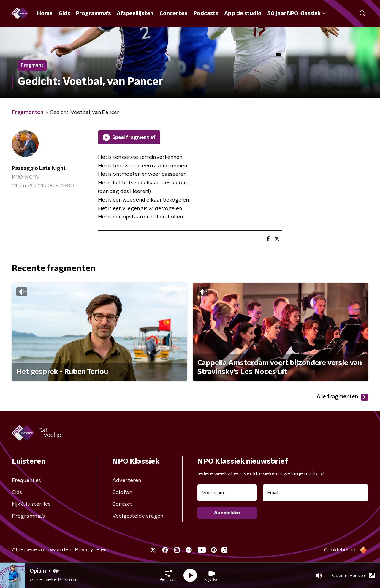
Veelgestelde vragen (138, 516)
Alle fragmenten (342, 397)
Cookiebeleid (340, 550)
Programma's (93, 14)
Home (45, 14)
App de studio (243, 14)
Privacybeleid (91, 550)
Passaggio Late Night (39, 169)
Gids (64, 14)
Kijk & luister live (31, 504)
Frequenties (26, 481)
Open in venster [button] (353, 575)
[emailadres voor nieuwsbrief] (315, 493)
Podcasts (206, 14)
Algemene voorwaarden (42, 550)
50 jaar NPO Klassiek (297, 14)
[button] (168, 576)
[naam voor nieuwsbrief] (227, 493)
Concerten (174, 14)
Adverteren (127, 481)
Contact (122, 504)
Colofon (122, 492)
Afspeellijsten (135, 14)
